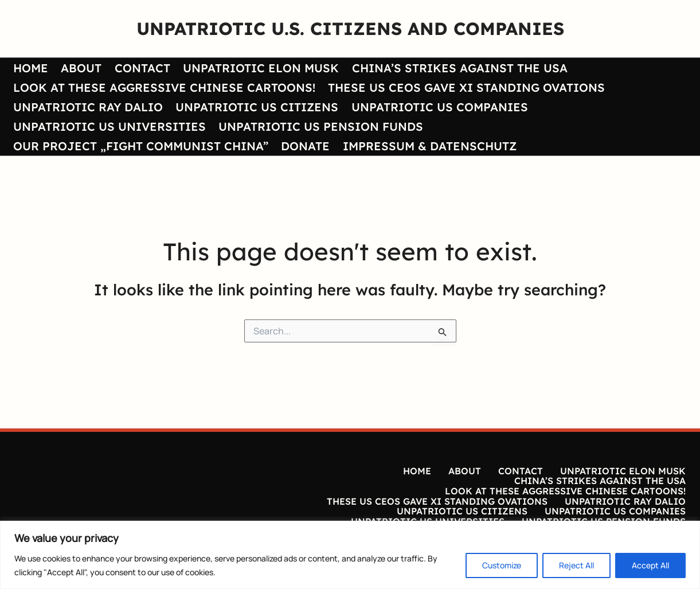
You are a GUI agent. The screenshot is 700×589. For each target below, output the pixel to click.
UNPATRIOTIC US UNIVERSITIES (108, 129)
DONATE (304, 149)
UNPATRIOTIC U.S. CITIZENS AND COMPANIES (350, 28)
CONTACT (140, 69)
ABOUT (79, 69)
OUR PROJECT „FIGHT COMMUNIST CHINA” (140, 149)
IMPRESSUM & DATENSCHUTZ (427, 149)
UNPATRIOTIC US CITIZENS (255, 109)
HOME (30, 69)
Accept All (650, 565)
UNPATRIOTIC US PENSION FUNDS (319, 129)
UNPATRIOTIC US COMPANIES (437, 109)
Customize (502, 565)
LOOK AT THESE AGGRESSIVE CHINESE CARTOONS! (163, 89)
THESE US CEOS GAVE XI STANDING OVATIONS (465, 89)
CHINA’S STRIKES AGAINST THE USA (455, 69)
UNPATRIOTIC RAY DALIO (87, 109)
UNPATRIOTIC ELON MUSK (257, 69)
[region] (350, 555)
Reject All (576, 565)
